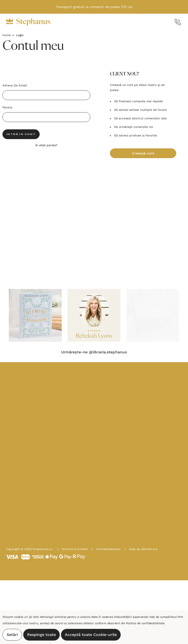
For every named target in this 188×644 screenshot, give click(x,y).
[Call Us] (178, 22)
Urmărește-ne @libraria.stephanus (94, 352)
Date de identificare (142, 550)
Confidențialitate (106, 550)
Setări (12, 635)
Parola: (8, 107)
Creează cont (143, 153)
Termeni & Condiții (73, 550)
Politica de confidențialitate (145, 623)
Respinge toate (41, 635)
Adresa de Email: (15, 85)
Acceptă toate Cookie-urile (91, 635)
